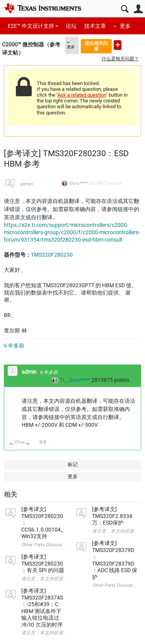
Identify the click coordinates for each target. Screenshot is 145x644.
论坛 (71, 26)
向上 (11, 444)
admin (26, 184)
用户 (138, 9)
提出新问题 (118, 45)
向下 (28, 444)
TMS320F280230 (52, 255)
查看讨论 (47, 442)
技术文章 (95, 26)
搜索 (125, 9)
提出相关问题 (96, 46)
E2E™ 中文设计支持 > (33, 26)
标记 (73, 464)
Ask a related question (82, 95)
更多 (125, 26)
